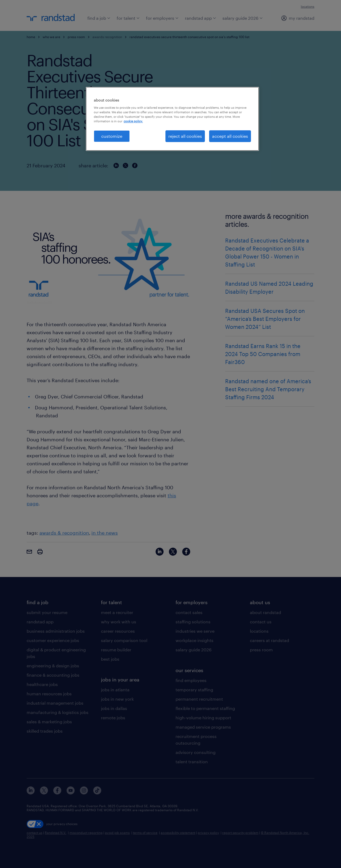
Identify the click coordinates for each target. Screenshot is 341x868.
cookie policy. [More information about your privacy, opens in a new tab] (133, 121)
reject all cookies (185, 136)
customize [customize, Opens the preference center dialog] (112, 136)
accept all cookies (230, 136)
